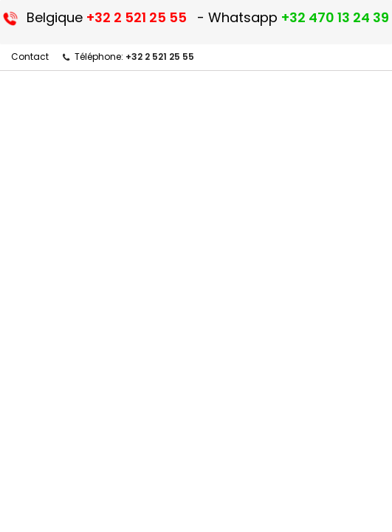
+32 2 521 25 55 (160, 57)
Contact (30, 57)
